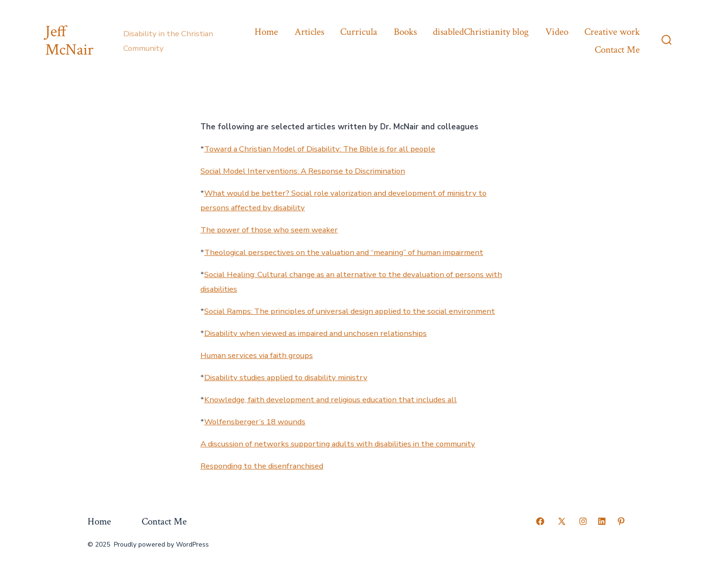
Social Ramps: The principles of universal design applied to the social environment (350, 311)
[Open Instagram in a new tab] (583, 521)
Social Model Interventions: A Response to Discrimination (303, 171)
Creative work (612, 32)
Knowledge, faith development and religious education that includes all (331, 400)
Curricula (359, 32)
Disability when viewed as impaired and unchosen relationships (315, 333)
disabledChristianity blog (481, 32)
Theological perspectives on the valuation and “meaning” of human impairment (344, 252)
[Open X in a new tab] (562, 521)
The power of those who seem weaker (269, 230)
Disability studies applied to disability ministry (286, 377)
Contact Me (617, 50)
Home (266, 32)
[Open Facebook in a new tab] (540, 521)
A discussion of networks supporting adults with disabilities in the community (338, 444)
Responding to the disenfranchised (262, 466)
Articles (309, 32)
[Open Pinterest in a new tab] (621, 521)
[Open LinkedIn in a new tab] (602, 521)
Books (405, 32)
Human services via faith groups (257, 355)
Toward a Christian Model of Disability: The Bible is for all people (320, 149)
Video (557, 32)
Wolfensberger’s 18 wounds (255, 422)
